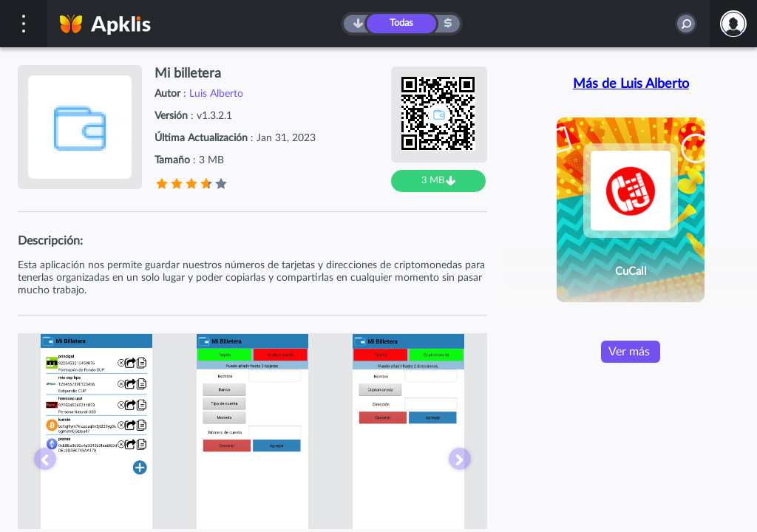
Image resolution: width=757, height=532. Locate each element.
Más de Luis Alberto (631, 84)
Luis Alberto (216, 94)
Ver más (629, 352)
